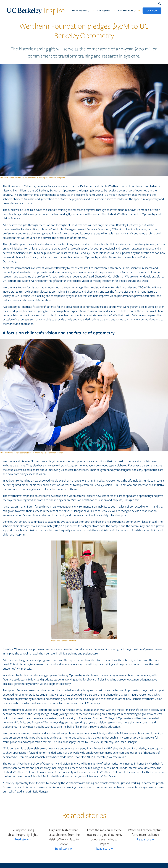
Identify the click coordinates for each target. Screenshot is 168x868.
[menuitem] (83, 11)
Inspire (36, 10)
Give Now (152, 11)
